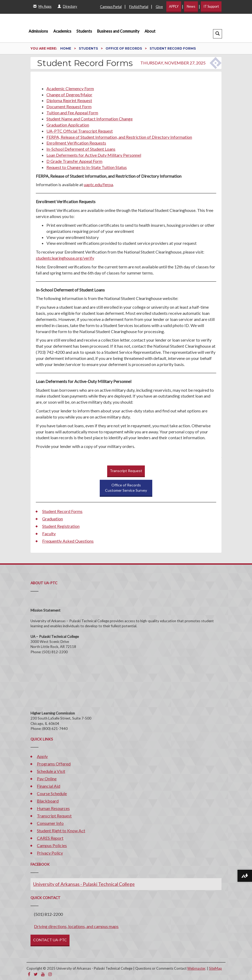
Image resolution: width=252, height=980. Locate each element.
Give (159, 7)
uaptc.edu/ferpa (98, 184)
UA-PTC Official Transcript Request (80, 131)
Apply (42, 756)
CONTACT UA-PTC (50, 940)
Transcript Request (126, 471)
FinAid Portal (139, 7)
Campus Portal (111, 7)
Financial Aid (49, 786)
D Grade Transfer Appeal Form (74, 161)
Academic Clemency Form (70, 88)
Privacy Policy (50, 853)
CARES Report (50, 838)
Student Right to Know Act (61, 831)
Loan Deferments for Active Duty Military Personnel (94, 155)
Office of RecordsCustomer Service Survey (126, 488)
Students (84, 31)
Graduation (53, 519)
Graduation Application (68, 125)
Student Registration (61, 526)
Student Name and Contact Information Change (90, 119)
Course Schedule (52, 793)
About (150, 31)
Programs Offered (54, 764)
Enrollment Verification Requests (76, 143)
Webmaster (196, 968)
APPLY (174, 6)
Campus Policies (52, 845)
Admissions (38, 31)
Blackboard (48, 801)
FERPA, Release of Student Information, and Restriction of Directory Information (119, 137)
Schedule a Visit (51, 771)
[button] (218, 34)
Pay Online (47, 779)
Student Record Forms (62, 511)
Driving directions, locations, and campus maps (76, 926)
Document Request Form (69, 106)
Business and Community (118, 31)
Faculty (49, 533)
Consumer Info (50, 823)
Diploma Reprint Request (69, 100)
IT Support (211, 6)
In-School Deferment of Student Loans (81, 149)
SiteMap (216, 968)
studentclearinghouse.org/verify (65, 258)
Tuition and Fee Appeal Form (72, 113)
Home (66, 48)
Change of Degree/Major (69, 95)
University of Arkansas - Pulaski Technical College (84, 884)
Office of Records (124, 48)
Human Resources (53, 808)
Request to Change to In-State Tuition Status (87, 167)
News (191, 6)
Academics (62, 31)
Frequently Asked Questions (68, 541)
